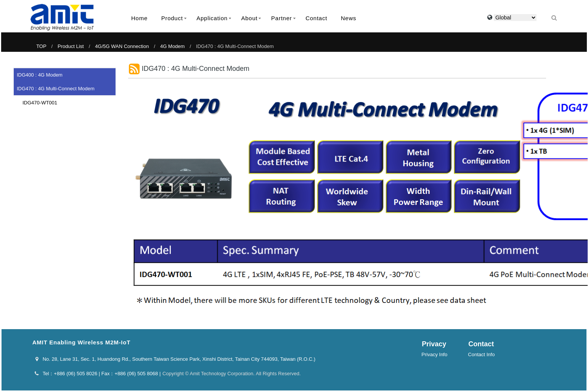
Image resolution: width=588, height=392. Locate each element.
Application (212, 18)
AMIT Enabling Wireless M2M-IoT (62, 17)
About (249, 18)
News (349, 18)
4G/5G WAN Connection (122, 46)
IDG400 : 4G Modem (40, 75)
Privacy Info (434, 354)
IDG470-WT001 (37, 103)
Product (172, 18)
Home (139, 18)
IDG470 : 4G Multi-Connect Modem (56, 89)
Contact (316, 18)
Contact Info (481, 354)
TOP (41, 46)
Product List (71, 46)
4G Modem (172, 46)
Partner (281, 18)
